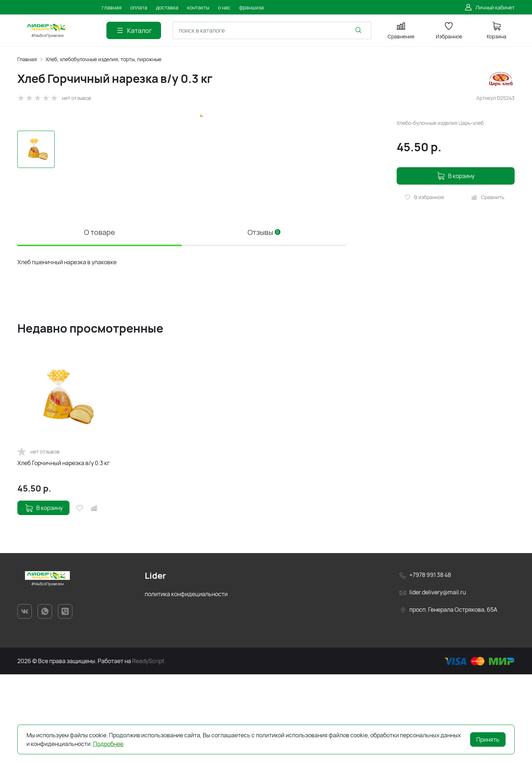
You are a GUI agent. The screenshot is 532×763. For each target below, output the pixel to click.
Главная (27, 59)
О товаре (100, 321)
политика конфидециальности (186, 683)
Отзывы (264, 321)
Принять (488, 739)
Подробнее (108, 744)
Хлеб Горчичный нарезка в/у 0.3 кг (64, 552)
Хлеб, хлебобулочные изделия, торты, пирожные (104, 59)
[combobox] (272, 30)
